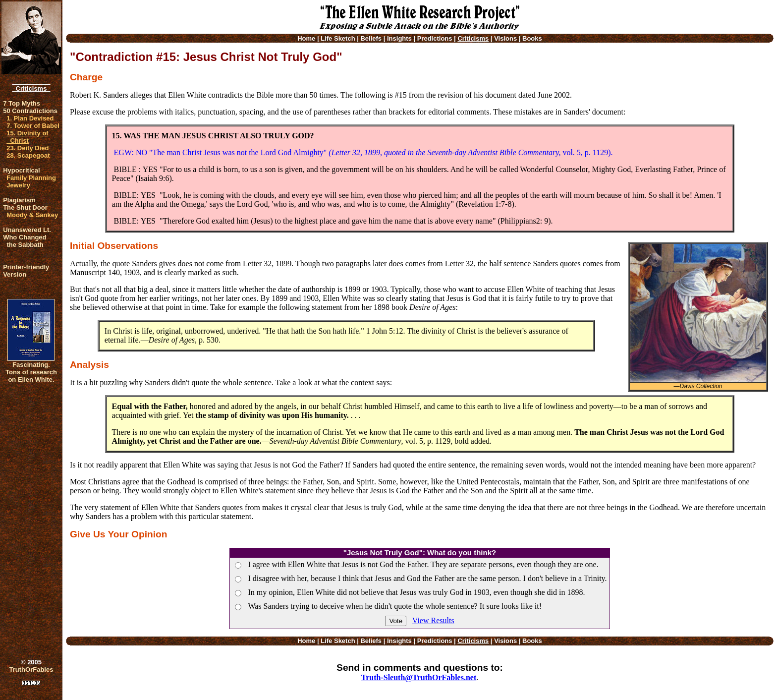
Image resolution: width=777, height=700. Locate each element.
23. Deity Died (28, 148)
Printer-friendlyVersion (26, 271)
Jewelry (18, 185)
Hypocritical (21, 170)
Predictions (435, 38)
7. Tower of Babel (33, 126)
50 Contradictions (30, 111)
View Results (433, 620)
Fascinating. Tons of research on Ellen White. (31, 372)
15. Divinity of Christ (28, 137)
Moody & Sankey (32, 215)
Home (306, 38)
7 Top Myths (22, 103)
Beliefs (371, 38)
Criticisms (31, 88)
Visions (505, 38)
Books (532, 38)
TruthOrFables (31, 670)
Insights (399, 38)
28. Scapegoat (28, 155)
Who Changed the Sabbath (25, 241)
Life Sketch (338, 38)
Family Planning (31, 178)
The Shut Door (25, 207)
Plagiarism (19, 200)
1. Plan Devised (30, 118)
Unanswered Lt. (27, 230)
